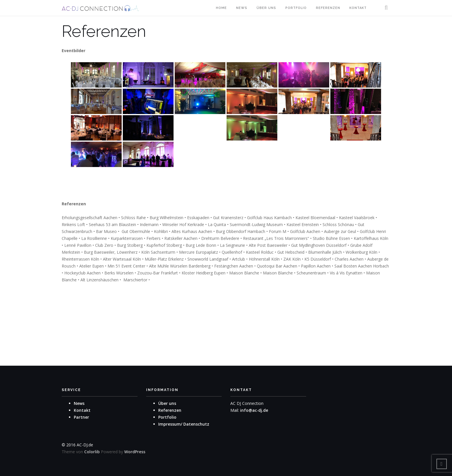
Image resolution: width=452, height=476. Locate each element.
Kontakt (358, 8)
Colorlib (92, 452)
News (242, 8)
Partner (81, 417)
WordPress (135, 452)
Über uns (266, 8)
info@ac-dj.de (254, 410)
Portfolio (296, 8)
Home (221, 8)
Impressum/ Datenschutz (184, 424)
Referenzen (328, 8)
